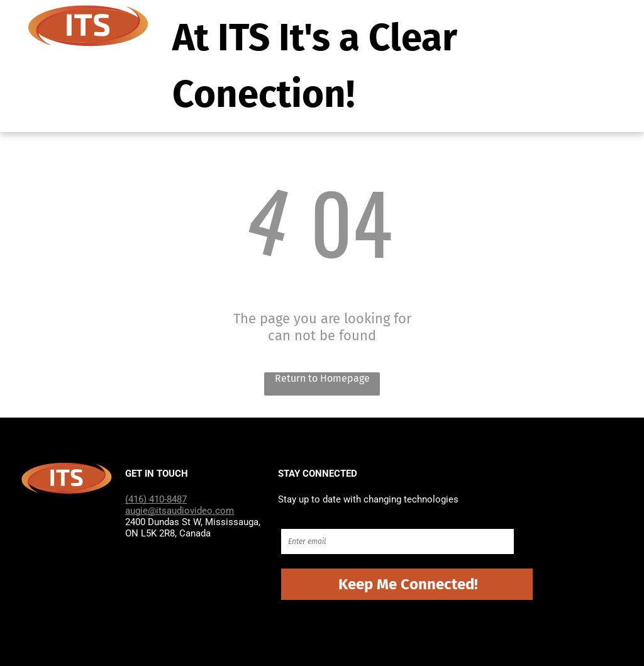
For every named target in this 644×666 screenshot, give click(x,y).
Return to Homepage (322, 378)
